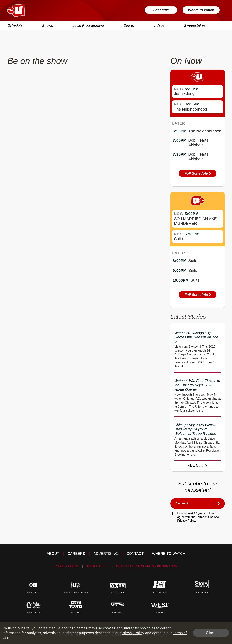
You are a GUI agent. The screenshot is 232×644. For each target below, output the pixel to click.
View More (198, 466)
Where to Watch (200, 10)
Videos (159, 25)
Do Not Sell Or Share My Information (147, 566)
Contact (135, 554)
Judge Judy (184, 94)
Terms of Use (205, 517)
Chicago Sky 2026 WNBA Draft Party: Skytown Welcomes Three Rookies (195, 429)
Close (211, 633)
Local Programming (88, 25)
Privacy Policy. (187, 521)
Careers (76, 554)
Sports (129, 25)
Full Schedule (198, 173)
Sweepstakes (194, 25)
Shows (47, 25)
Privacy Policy (67, 566)
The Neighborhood (190, 109)
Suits (178, 239)
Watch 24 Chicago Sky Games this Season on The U (196, 337)
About (53, 554)
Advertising (106, 554)
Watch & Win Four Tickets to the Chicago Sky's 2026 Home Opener (197, 385)
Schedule (159, 10)
